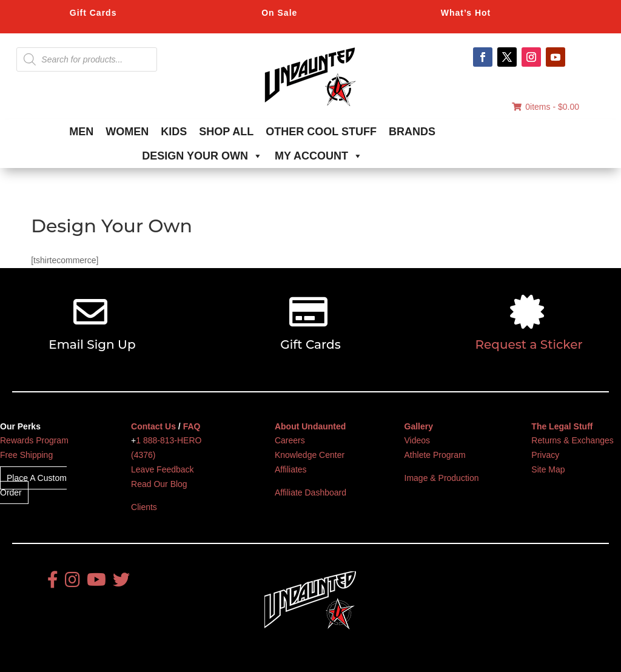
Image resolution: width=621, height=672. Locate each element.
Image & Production (442, 478)
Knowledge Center (310, 455)
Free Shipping (26, 455)
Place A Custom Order (33, 485)
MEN (81, 132)
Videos (418, 440)
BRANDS (412, 132)
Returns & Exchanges (572, 440)
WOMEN (127, 132)
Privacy (545, 455)
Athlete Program (435, 455)
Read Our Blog (159, 484)
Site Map (548, 469)
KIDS (174, 132)
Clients (144, 507)
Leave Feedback (163, 469)
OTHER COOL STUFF (321, 132)
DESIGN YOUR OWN (202, 156)
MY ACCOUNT (319, 156)
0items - (545, 107)
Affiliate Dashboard (310, 492)
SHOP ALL (226, 132)
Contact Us (153, 426)
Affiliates (291, 469)
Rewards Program (34, 440)
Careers (290, 440)
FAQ (192, 426)
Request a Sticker (529, 344)
